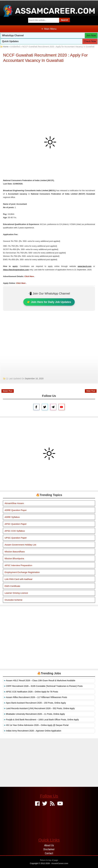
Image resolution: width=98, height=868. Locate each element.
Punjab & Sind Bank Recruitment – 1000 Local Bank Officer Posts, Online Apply (42, 720)
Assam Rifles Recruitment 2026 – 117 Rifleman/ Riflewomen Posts (37, 697)
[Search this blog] (44, 20)
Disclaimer (49, 849)
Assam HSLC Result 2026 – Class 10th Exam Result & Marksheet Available (41, 681)
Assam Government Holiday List (20, 545)
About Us (49, 845)
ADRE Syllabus (12, 517)
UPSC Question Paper (16, 538)
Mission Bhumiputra (14, 558)
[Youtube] (60, 804)
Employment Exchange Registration (22, 572)
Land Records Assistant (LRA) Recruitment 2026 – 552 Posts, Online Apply (40, 708)
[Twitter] (45, 804)
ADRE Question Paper (16, 510)
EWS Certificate (12, 586)
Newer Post (8, 391)
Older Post (91, 391)
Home (6, 47)
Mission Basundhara (15, 552)
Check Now (90, 41)
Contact (49, 853)
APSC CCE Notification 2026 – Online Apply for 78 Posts (32, 692)
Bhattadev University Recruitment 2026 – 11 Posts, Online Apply (35, 714)
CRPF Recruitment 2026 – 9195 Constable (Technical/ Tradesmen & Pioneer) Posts (44, 686)
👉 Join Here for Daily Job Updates (49, 302)
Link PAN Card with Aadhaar (18, 579)
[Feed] (52, 804)
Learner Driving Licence (16, 593)
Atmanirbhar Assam (14, 503)
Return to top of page (49, 860)
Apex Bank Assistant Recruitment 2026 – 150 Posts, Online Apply (36, 703)
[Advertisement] (49, 87)
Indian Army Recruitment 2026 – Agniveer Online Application (34, 731)
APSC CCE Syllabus (15, 531)
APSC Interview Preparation (18, 565)
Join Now (91, 35)
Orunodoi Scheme (13, 600)
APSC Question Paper (16, 524)
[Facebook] (37, 804)
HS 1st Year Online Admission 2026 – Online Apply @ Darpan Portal (37, 725)
